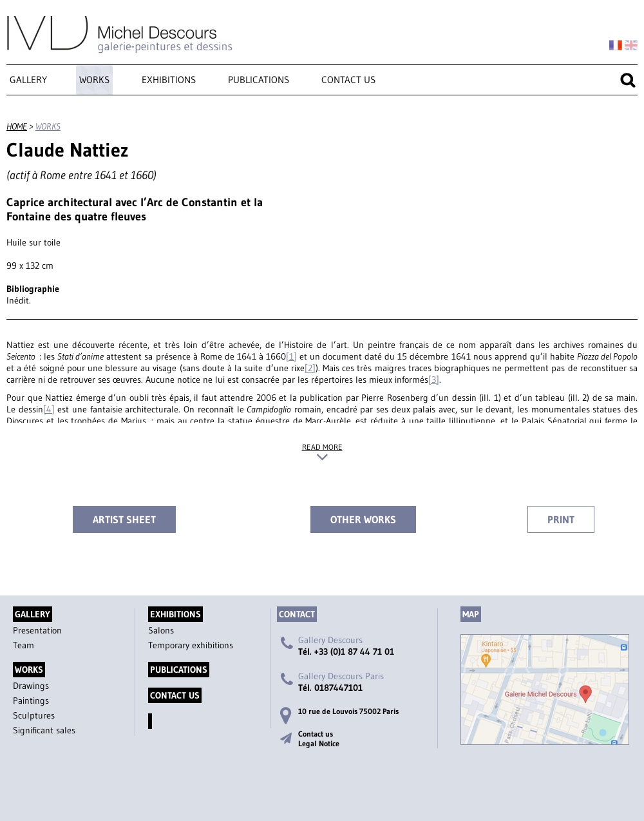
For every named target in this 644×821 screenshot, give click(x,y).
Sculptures (34, 715)
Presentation (37, 630)
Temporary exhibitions (191, 645)
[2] (310, 368)
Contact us (348, 80)
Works (94, 80)
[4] (49, 409)
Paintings (31, 700)
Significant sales (44, 730)
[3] (434, 380)
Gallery (28, 80)
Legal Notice (319, 743)
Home (17, 126)
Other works (363, 519)
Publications (259, 80)
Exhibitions (169, 80)
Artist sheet (124, 519)
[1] (291, 356)
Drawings (31, 686)
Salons (161, 630)
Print (561, 519)
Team (24, 645)
